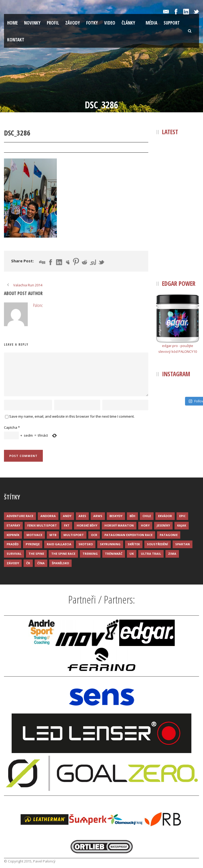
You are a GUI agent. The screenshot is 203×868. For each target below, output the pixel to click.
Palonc (44, 148)
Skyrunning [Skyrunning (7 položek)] (110, 544)
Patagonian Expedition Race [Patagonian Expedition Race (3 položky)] (128, 535)
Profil (53, 23)
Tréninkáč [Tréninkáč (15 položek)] (114, 554)
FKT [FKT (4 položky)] (67, 525)
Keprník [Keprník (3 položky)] (13, 535)
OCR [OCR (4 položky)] (94, 535)
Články (128, 23)
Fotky (92, 23)
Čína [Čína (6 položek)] (41, 563)
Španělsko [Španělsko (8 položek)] (60, 563)
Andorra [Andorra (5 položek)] (48, 516)
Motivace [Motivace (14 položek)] (34, 535)
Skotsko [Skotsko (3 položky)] (86, 544)
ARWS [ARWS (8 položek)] (98, 516)
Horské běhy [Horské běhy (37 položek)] (87, 525)
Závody (73, 23)
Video (110, 23)
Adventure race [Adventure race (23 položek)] (20, 516)
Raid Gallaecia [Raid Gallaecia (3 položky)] (59, 544)
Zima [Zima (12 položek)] (172, 554)
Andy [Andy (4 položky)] (67, 516)
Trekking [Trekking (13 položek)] (90, 554)
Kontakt (16, 40)
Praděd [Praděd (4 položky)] (13, 544)
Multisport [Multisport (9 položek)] (74, 535)
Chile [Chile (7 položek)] (147, 516)
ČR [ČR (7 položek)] (28, 563)
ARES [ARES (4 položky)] (82, 516)
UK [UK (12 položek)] (132, 554)
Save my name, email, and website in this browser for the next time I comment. (72, 416)
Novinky (32, 23)
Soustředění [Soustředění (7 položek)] (158, 544)
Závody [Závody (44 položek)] (13, 563)
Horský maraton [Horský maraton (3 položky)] (119, 525)
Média (151, 23)
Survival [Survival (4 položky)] (14, 554)
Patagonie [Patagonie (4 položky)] (169, 535)
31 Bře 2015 (19, 148)
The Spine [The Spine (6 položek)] (36, 554)
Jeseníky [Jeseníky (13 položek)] (163, 525)
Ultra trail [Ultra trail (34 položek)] (151, 554)
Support (172, 23)
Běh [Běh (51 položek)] (132, 516)
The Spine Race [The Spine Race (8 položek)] (63, 554)
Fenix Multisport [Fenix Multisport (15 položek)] (42, 525)
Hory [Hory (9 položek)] (145, 525)
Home (12, 23)
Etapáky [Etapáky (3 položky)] (13, 525)
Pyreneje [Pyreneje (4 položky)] (33, 544)
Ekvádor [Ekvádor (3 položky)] (165, 516)
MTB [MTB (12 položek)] (53, 535)
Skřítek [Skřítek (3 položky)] (134, 544)
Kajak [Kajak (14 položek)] (182, 525)
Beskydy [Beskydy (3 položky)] (116, 516)
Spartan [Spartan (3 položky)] (183, 544)
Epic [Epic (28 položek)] (182, 516)
